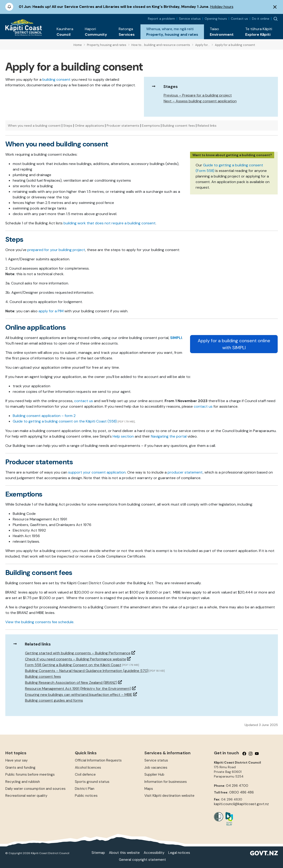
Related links (207, 126)
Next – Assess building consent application (200, 101)
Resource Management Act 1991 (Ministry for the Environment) (78, 689)
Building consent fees (179, 126)
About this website (124, 853)
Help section (123, 436)
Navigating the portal (169, 436)
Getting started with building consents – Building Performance (78, 653)
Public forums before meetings (30, 774)
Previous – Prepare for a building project (198, 95)
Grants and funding (20, 768)
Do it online (261, 19)
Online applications (89, 126)
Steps (68, 126)
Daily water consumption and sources (35, 789)
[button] (65, 32)
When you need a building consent (34, 126)
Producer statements (123, 126)
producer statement (185, 472)
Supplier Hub (154, 774)
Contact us (239, 19)
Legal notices (179, 853)
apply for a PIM (51, 311)
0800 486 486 (242, 792)
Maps (149, 789)
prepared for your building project (56, 250)
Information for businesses (166, 782)
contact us (84, 401)
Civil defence (85, 774)
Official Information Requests (98, 760)
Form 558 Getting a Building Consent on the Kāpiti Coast (73, 665)
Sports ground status (92, 782)
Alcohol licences (88, 768)
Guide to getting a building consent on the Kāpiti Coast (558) (65, 421)
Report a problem (161, 19)
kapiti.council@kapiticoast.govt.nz (241, 804)
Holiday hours (222, 7)
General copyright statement (142, 860)
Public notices (86, 796)
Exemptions (151, 126)
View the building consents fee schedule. (40, 622)
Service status (190, 19)
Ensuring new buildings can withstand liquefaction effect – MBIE (79, 695)
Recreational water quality (26, 796)
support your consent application (97, 472)
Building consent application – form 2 (44, 416)
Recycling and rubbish (23, 782)
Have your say (16, 760)
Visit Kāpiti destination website (169, 796)
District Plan (85, 789)
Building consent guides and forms (54, 700)
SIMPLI (176, 338)
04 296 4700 (237, 786)
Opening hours (216, 19)
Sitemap (98, 853)
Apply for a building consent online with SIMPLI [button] (234, 344)
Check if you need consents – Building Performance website (76, 659)
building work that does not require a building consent (110, 223)
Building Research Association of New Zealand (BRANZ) (71, 682)
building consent (56, 79)
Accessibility (154, 853)
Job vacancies (156, 768)
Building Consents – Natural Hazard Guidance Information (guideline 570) (87, 671)
